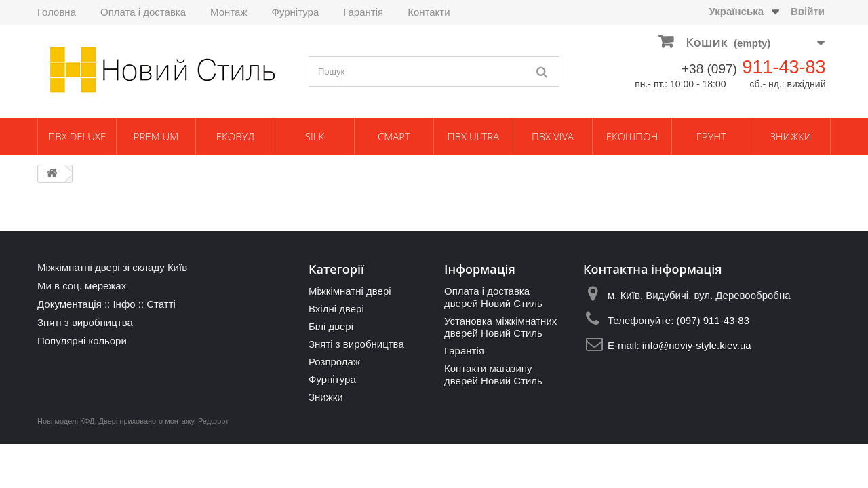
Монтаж (229, 12)
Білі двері (331, 326)
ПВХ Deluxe (77, 136)
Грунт (711, 136)
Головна (57, 12)
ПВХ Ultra (473, 136)
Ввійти (808, 11)
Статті (161, 304)
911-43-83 (784, 67)
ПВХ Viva (553, 136)
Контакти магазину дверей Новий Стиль (493, 374)
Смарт (394, 136)
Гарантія (363, 12)
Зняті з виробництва (85, 322)
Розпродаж (334, 362)
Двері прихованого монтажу (146, 421)
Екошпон (632, 136)
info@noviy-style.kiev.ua (697, 345)
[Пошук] (542, 72)
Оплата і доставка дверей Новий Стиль (493, 297)
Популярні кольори (82, 341)
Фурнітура (295, 12)
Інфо (124, 304)
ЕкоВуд (235, 136)
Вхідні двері (336, 309)
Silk (315, 136)
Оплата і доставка (143, 12)
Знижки (790, 136)
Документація (70, 304)
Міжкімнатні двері (350, 291)
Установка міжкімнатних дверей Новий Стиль (500, 327)
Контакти (429, 12)
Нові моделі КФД (66, 421)
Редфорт (213, 421)
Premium (156, 136)
